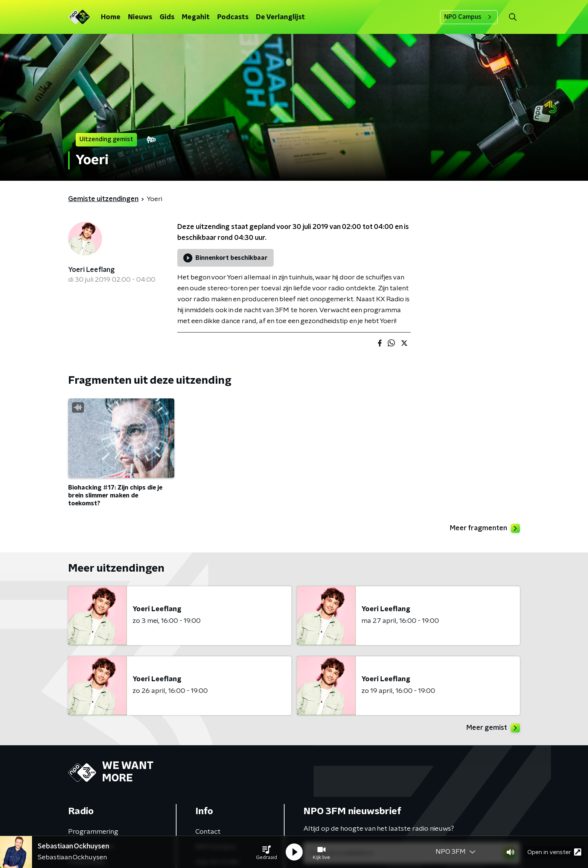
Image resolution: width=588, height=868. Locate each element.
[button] (267, 852)
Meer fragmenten (485, 528)
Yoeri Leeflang (91, 270)
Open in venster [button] (554, 852)
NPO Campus (469, 17)
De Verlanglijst (280, 17)
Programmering (93, 832)
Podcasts (233, 17)
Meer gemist (493, 728)
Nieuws (140, 17)
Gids (167, 17)
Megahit (196, 17)
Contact (208, 832)
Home (111, 17)
